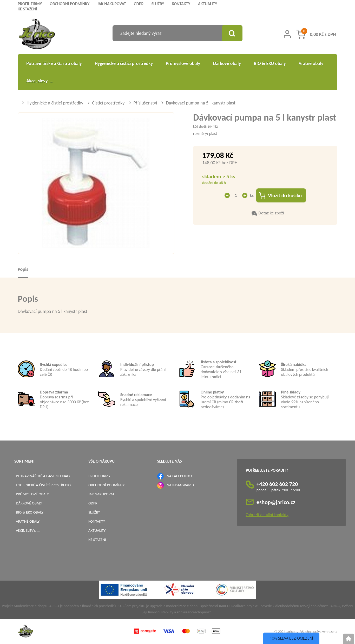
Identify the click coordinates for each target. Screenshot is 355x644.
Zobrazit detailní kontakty (267, 515)
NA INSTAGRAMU (180, 485)
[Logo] (37, 35)
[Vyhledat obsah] (232, 33)
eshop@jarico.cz (276, 502)
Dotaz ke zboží (271, 213)
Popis (23, 269)
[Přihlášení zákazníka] (287, 34)
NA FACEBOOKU (179, 476)
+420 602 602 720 (277, 484)
